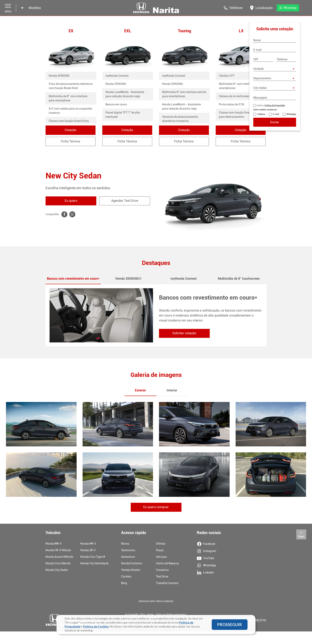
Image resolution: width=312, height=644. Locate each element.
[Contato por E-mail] (270, 114)
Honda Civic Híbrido (58, 564)
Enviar (275, 122)
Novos (125, 544)
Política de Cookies (96, 626)
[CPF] (263, 59)
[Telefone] (287, 59)
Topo (301, 535)
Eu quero (71, 201)
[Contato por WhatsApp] (284, 114)
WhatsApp (291, 114)
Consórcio (162, 570)
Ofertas (161, 544)
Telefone (261, 114)
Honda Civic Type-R (93, 557)
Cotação (71, 130)
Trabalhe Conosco (167, 583)
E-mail (276, 114)
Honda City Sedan (57, 570)
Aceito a (271, 105)
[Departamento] (275, 78)
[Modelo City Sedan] (275, 88)
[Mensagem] (275, 98)
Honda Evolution (132, 564)
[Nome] (275, 40)
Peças (160, 551)
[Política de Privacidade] (255, 106)
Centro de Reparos (167, 564)
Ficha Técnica (71, 142)
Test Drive (162, 577)
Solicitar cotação (184, 334)
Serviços (161, 557)
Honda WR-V (54, 544)
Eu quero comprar (156, 508)
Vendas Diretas (131, 570)
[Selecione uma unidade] (275, 69)
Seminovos (128, 551)
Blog (124, 583)
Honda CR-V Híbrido (58, 551)
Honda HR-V (88, 544)
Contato (126, 577)
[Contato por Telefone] (255, 114)
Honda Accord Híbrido (59, 557)
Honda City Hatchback (94, 564)
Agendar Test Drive (125, 201)
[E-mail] (275, 50)
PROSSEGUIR (230, 624)
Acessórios (128, 557)
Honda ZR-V (88, 551)
